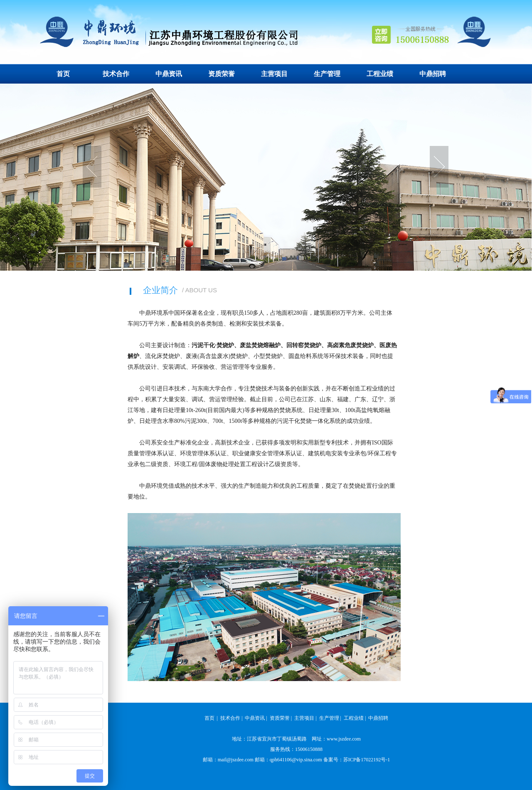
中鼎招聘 (433, 74)
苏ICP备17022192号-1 (367, 760)
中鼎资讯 (169, 74)
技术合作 (116, 74)
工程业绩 (380, 74)
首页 (63, 74)
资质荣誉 (222, 74)
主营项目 (274, 74)
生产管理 (327, 74)
